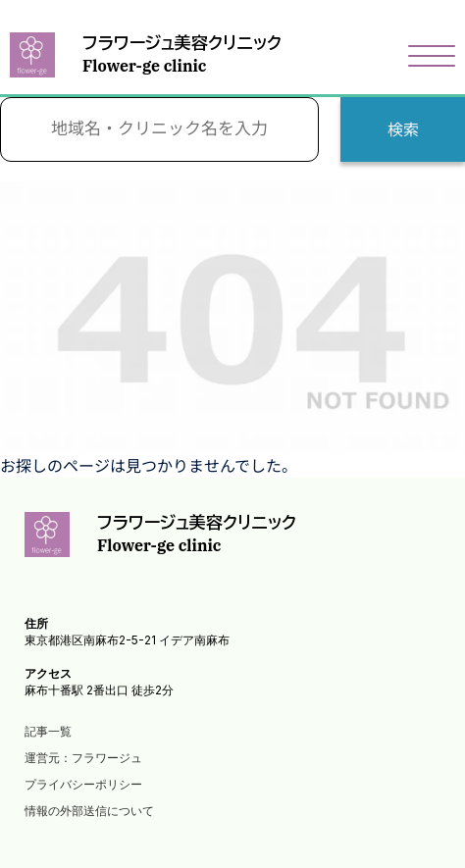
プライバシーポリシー (83, 784)
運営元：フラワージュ (83, 758)
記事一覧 (48, 731)
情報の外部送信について (89, 811)
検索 (403, 129)
